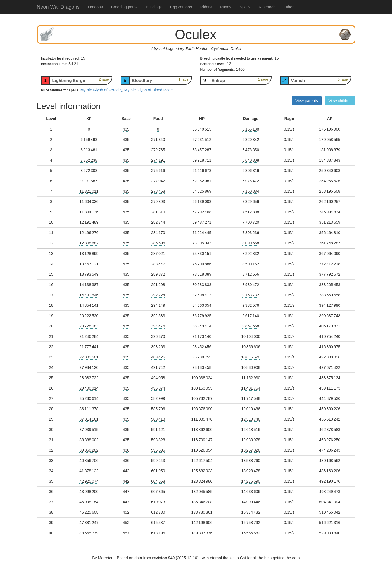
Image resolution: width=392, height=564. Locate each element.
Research (267, 7)
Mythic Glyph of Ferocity (101, 90)
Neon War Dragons (58, 7)
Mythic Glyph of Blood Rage (149, 90)
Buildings (154, 7)
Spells (245, 7)
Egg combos (181, 7)
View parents (307, 101)
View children (340, 101)
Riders (206, 7)
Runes (225, 7)
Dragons (95, 7)
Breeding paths (124, 7)
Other (289, 7)
